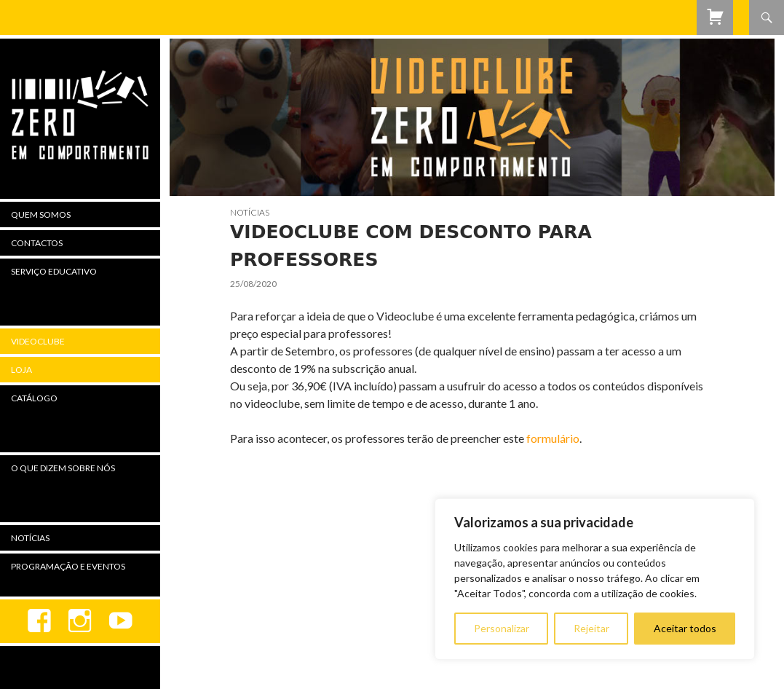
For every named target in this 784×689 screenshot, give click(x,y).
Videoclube (38, 341)
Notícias (250, 212)
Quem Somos (41, 214)
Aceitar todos (685, 628)
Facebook (39, 621)
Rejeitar (591, 628)
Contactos (37, 243)
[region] (595, 579)
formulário (553, 438)
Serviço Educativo (54, 271)
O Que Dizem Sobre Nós (63, 468)
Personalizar (502, 628)
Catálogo (34, 398)
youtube (121, 621)
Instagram (80, 621)
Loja (21, 370)
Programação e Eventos (68, 566)
